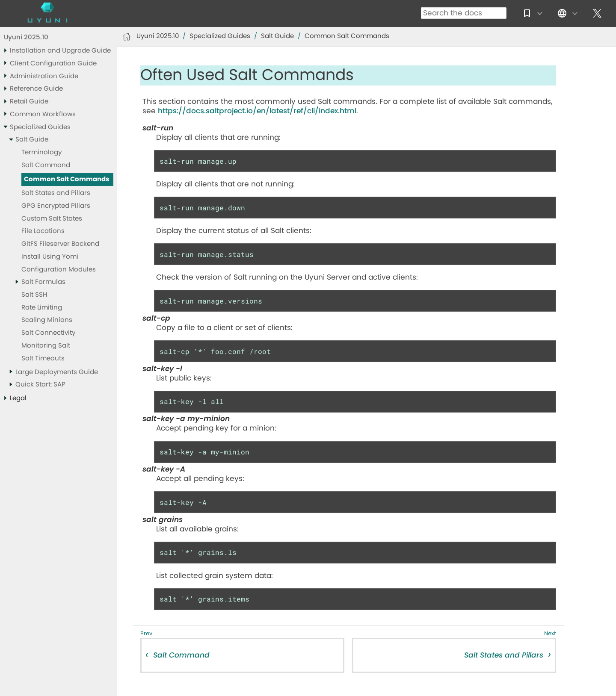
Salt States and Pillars (56, 193)
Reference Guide (36, 89)
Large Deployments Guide (57, 372)
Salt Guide (32, 140)
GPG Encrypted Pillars (56, 206)
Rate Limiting (42, 308)
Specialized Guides (40, 127)
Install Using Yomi (50, 257)
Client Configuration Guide (53, 63)
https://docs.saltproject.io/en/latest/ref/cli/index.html (257, 111)
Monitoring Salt (46, 346)
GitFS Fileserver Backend (60, 244)
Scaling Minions (47, 320)
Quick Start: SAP (40, 385)
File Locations (43, 231)
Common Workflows (43, 114)
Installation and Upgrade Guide (60, 51)
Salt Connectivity (48, 333)
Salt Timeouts (43, 358)
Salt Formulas (43, 282)
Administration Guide (44, 76)
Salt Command (46, 165)
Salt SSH (34, 295)
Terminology (41, 152)
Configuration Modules (59, 270)
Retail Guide (29, 102)
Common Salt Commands (67, 179)
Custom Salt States (52, 219)
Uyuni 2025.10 (26, 37)
